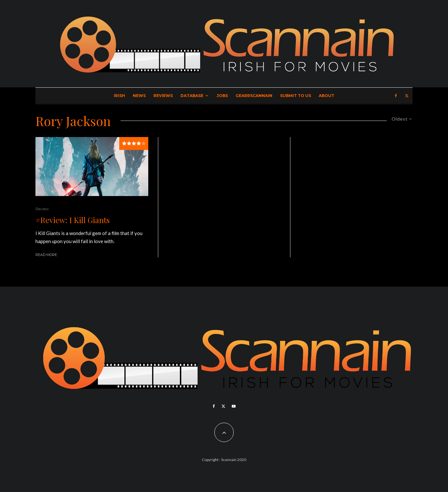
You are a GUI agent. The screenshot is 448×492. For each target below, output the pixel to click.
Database (192, 96)
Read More (46, 255)
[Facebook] (396, 96)
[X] (407, 96)
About (326, 96)
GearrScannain (254, 96)
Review (42, 209)
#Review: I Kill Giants (73, 220)
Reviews (163, 96)
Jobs (222, 96)
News (139, 96)
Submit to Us (296, 96)
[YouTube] (234, 406)
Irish (119, 96)
